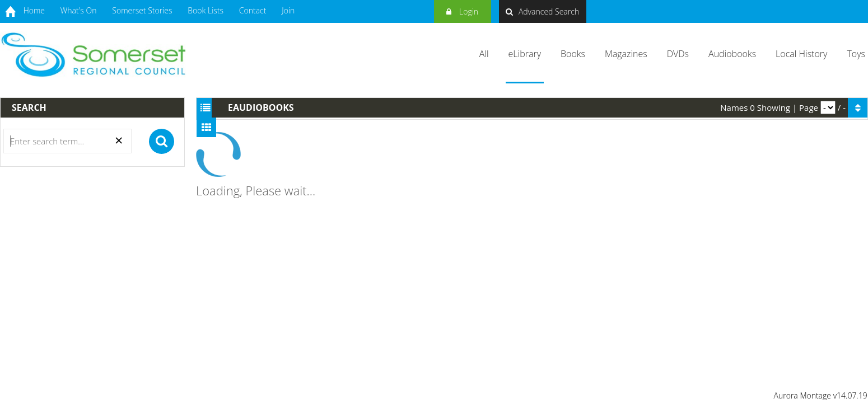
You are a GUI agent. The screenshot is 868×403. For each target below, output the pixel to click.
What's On (79, 10)
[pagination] (828, 107)
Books (573, 54)
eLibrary (525, 54)
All (484, 54)
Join (288, 10)
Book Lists (206, 10)
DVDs (678, 54)
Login (462, 10)
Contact (253, 10)
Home (34, 10)
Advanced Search (542, 11)
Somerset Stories (142, 10)
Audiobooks (732, 54)
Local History (801, 54)
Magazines (626, 54)
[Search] (67, 141)
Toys (856, 54)
